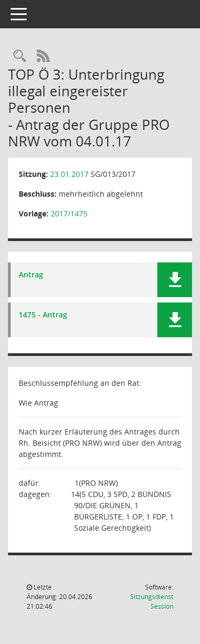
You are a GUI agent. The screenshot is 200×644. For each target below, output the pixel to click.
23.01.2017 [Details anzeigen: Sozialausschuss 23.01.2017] (69, 174)
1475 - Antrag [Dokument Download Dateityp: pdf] (43, 315)
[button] (175, 280)
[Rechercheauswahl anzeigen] (20, 56)
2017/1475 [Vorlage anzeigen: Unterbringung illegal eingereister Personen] (69, 214)
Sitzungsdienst (152, 602)
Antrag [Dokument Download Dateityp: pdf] (31, 275)
